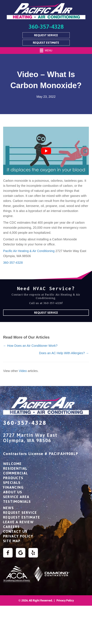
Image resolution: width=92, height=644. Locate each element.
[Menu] (46, 50)
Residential (15, 468)
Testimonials (17, 502)
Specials (12, 483)
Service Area (16, 497)
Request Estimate (22, 517)
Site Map (12, 541)
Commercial (16, 473)
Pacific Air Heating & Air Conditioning (29, 251)
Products (13, 478)
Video (23, 371)
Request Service (20, 513)
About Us (13, 492)
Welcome (12, 464)
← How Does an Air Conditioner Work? (30, 346)
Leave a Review (18, 522)
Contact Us (15, 531)
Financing (13, 487)
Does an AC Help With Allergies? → (64, 353)
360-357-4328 (13, 263)
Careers (11, 527)
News (8, 508)
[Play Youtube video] (46, 151)
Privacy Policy (18, 536)
